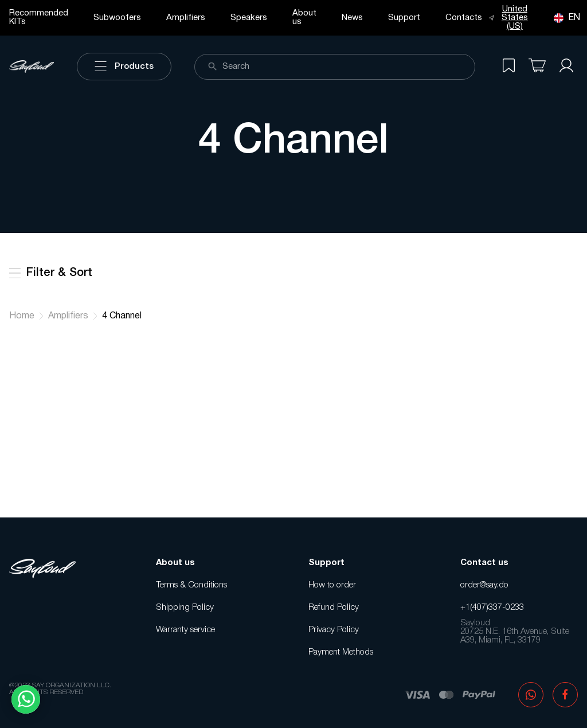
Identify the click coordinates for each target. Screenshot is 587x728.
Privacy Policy (334, 630)
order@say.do (484, 585)
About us (304, 17)
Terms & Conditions (191, 585)
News (352, 18)
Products (124, 67)
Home (22, 316)
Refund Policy (334, 608)
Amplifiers (186, 18)
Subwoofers (117, 18)
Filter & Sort (51, 273)
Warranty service (185, 630)
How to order (332, 585)
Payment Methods (341, 652)
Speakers (249, 18)
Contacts (464, 18)
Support (404, 18)
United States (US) (508, 18)
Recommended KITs (39, 17)
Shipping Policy (185, 608)
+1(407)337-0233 (492, 608)
